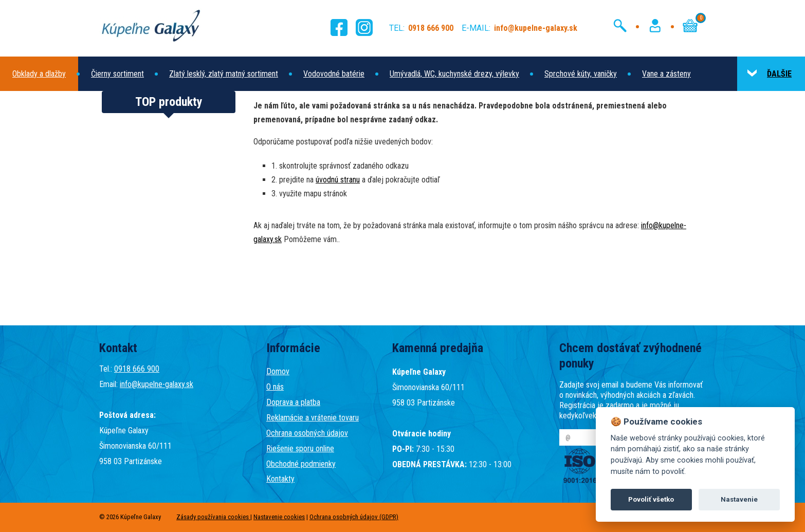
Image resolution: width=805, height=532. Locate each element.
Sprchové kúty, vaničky (581, 74)
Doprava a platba (293, 402)
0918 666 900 (137, 369)
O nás (275, 387)
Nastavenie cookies (279, 517)
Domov (278, 371)
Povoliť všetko (651, 499)
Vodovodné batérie (334, 74)
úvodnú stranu (338, 180)
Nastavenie (739, 499)
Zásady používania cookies (213, 517)
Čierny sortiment (117, 74)
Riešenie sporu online (300, 448)
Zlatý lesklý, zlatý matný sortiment (224, 74)
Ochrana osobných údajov (307, 433)
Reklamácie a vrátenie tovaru (313, 418)
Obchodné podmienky (301, 464)
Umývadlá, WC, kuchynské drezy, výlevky (454, 74)
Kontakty (280, 479)
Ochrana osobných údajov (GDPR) (354, 517)
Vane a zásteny (666, 74)
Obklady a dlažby (39, 74)
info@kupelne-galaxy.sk (157, 384)
